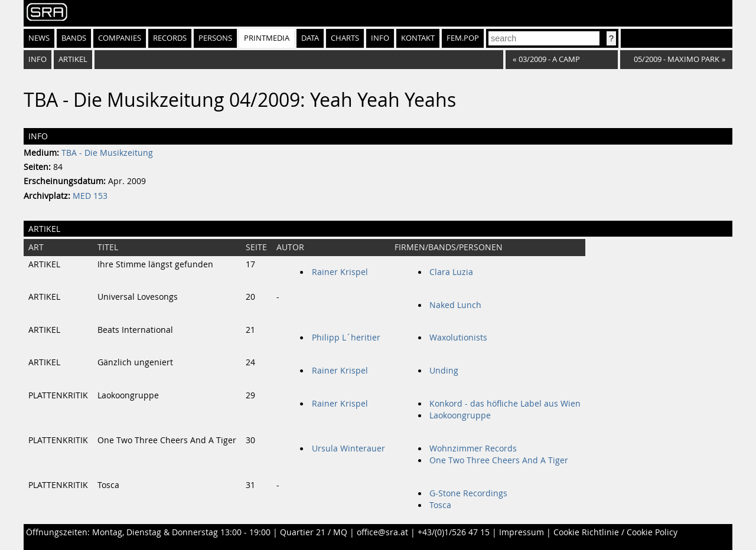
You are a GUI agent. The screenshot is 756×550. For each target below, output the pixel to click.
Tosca (440, 505)
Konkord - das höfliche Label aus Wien (505, 404)
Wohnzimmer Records (473, 448)
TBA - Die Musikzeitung (107, 153)
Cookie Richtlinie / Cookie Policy (615, 532)
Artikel (73, 59)
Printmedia (267, 38)
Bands (74, 38)
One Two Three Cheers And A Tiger (499, 460)
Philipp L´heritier (346, 338)
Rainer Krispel (340, 272)
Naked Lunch (455, 305)
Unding (444, 371)
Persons (215, 38)
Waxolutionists (458, 338)
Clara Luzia (451, 272)
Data (310, 38)
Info (380, 38)
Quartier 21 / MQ (314, 532)
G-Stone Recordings (468, 493)
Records (170, 38)
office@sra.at (382, 532)
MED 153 (90, 196)
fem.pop (463, 38)
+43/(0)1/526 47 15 (454, 532)
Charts (345, 38)
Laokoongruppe (460, 415)
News (39, 38)
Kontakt (418, 38)
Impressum (522, 532)
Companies (120, 38)
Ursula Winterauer (348, 448)
